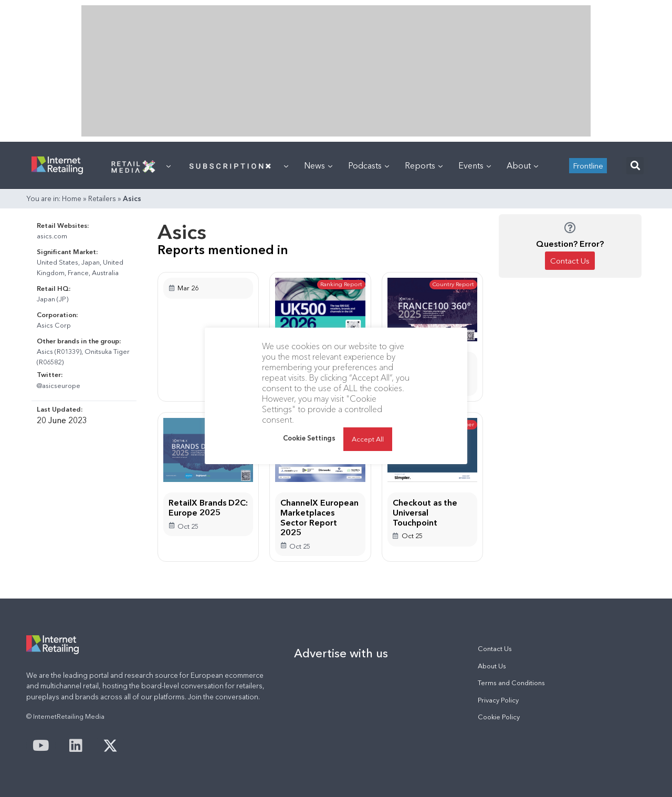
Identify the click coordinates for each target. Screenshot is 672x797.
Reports (424, 165)
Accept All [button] (368, 439)
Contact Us (495, 649)
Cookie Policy (499, 717)
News (318, 165)
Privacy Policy (498, 700)
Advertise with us (341, 653)
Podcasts (369, 165)
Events (475, 165)
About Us (492, 666)
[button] (635, 166)
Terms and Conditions (511, 683)
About (522, 165)
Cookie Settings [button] (309, 438)
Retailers (102, 198)
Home (72, 198)
